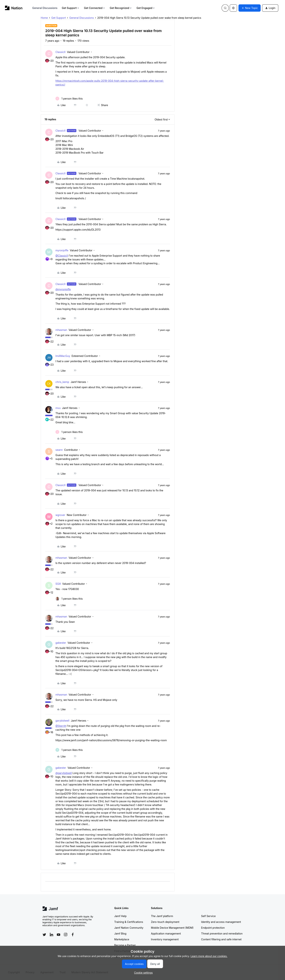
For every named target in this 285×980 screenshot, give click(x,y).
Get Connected (95, 8)
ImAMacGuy (63, 356)
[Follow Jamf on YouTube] (59, 935)
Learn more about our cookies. (209, 956)
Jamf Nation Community (129, 928)
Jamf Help (121, 916)
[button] (250, 8)
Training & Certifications (129, 922)
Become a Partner (125, 945)
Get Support (71, 8)
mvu (58, 408)
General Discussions (45, 8)
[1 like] (69, 99)
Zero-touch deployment (165, 922)
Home (44, 18)
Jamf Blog (120, 934)
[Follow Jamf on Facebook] (73, 935)
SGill (58, 584)
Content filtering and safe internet (221, 939)
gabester (61, 643)
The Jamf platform (162, 916)
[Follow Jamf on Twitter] (44, 935)
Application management (166, 934)
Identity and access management (221, 922)
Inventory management (165, 939)
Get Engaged (146, 8)
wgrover (60, 515)
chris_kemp (62, 382)
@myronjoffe (63, 289)
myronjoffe (62, 250)
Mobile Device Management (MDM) (172, 928)
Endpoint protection (213, 928)
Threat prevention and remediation (222, 934)
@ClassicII (62, 256)
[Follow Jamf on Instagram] (66, 935)
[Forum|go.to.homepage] (14, 8)
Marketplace (122, 939)
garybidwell (62, 721)
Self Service (208, 916)
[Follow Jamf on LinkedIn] (51, 935)
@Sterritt (61, 726)
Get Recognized (121, 8)
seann (59, 450)
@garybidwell (64, 773)
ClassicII (60, 52)
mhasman (61, 330)
